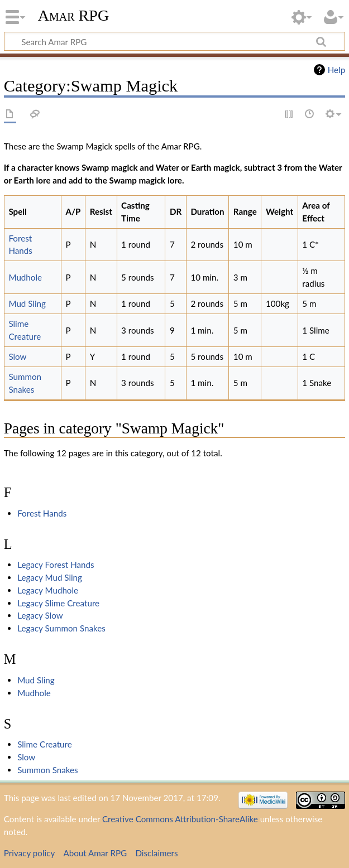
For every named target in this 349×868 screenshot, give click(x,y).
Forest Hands (42, 513)
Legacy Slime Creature (58, 603)
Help (336, 70)
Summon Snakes (47, 770)
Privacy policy (29, 853)
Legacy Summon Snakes (61, 628)
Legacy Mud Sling (50, 577)
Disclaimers (156, 853)
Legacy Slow (40, 615)
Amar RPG (74, 15)
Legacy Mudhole (48, 590)
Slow (17, 356)
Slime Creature (45, 744)
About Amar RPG (95, 853)
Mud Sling (27, 303)
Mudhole (25, 277)
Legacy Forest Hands (56, 565)
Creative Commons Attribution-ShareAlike (180, 819)
